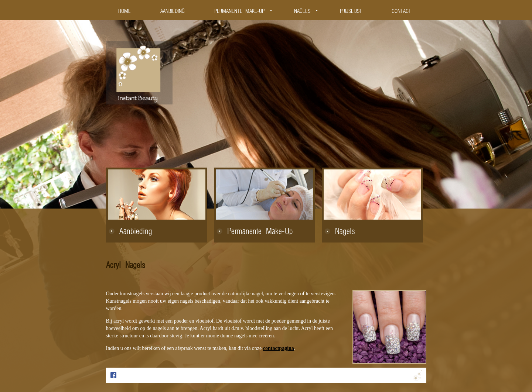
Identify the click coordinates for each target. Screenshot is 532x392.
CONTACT (401, 11)
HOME (125, 11)
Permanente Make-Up (260, 232)
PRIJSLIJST (351, 11)
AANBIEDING (173, 11)
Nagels (345, 232)
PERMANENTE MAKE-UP (239, 11)
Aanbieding (136, 232)
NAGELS (302, 11)
